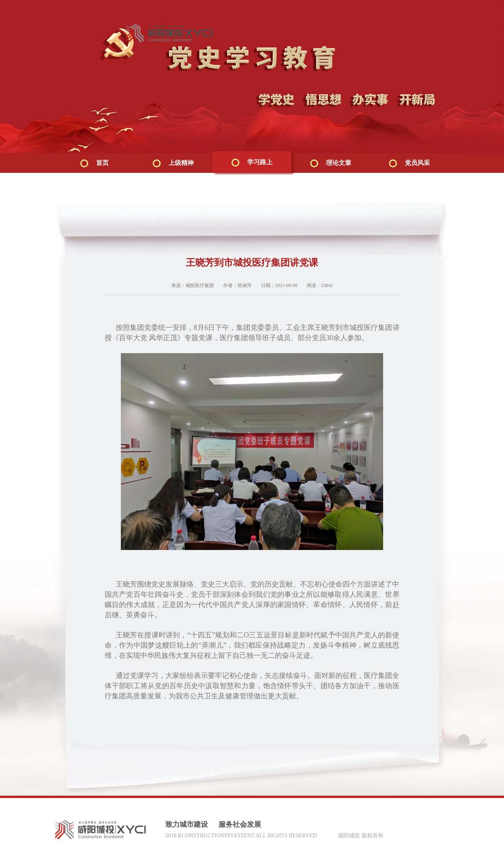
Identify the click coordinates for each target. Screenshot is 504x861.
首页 (94, 163)
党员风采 (409, 163)
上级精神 (173, 163)
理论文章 (331, 163)
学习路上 (252, 163)
